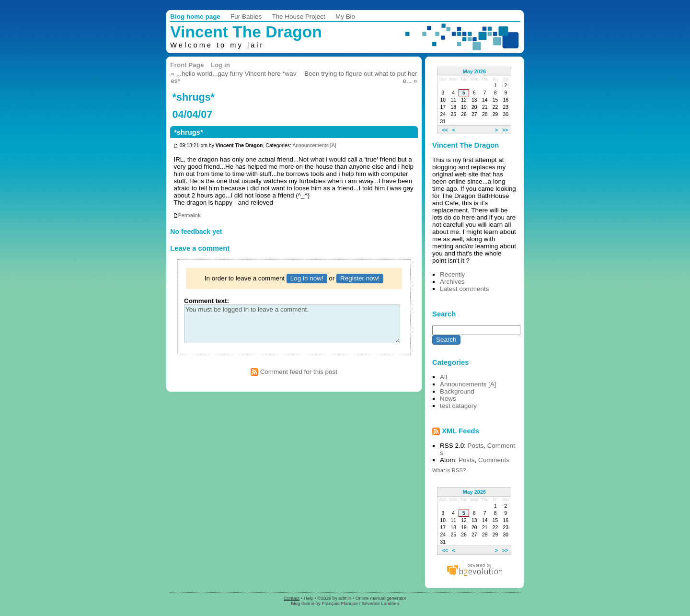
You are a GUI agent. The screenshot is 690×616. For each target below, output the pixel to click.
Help (309, 598)
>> (505, 129)
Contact (292, 598)
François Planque (339, 603)
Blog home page (195, 17)
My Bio (345, 17)
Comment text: (207, 301)
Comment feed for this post (294, 372)
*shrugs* (189, 132)
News (448, 399)
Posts (476, 446)
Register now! (360, 278)
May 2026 (474, 71)
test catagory (458, 406)
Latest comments (464, 289)
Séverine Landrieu (380, 603)
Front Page (187, 65)
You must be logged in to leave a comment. (292, 324)
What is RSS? (449, 470)
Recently (452, 274)
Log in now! (307, 278)
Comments (494, 460)
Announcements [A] (314, 146)
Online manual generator (381, 598)
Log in (220, 65)
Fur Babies (246, 17)
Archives (452, 282)
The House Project (298, 17)
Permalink (187, 215)
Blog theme (303, 603)
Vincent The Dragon (246, 32)
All (443, 377)
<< (445, 129)
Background (457, 391)
